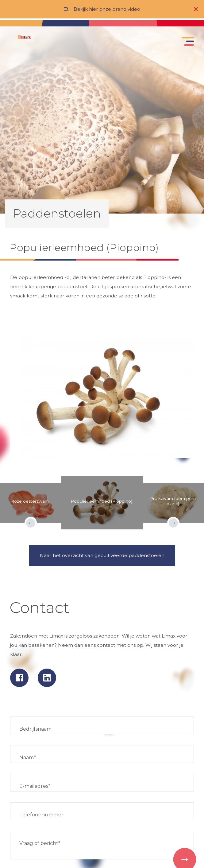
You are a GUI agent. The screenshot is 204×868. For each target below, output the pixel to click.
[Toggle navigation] (187, 43)
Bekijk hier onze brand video (107, 9)
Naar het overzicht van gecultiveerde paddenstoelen (102, 555)
